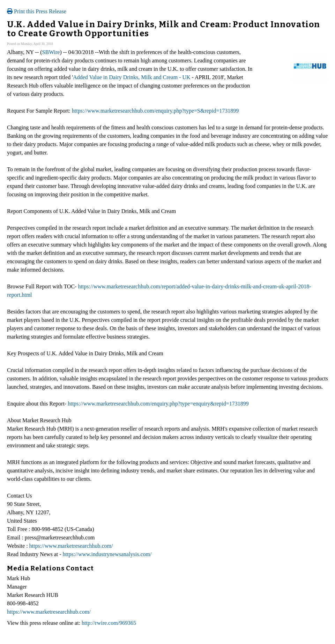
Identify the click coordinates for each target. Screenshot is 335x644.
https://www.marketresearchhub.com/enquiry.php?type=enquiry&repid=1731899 (158, 404)
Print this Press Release (37, 11)
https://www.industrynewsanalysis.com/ (107, 554)
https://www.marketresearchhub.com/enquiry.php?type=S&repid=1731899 (155, 111)
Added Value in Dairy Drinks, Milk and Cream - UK (132, 77)
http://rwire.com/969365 (109, 623)
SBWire (51, 52)
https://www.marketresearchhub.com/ (71, 546)
